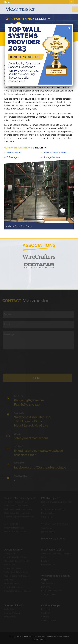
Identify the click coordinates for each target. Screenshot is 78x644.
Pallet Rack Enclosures (57, 152)
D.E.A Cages (21, 157)
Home (7, 2)
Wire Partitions (21, 152)
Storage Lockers (57, 157)
